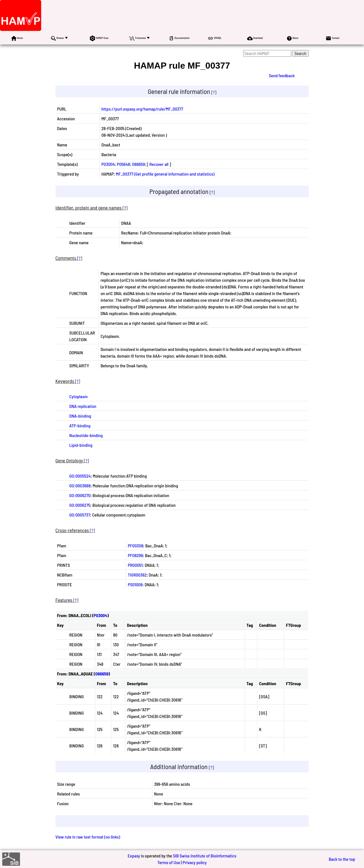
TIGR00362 (137, 575)
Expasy (134, 856)
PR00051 (135, 565)
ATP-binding (80, 426)
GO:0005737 (80, 515)
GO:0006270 (80, 495)
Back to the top (342, 859)
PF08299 (135, 555)
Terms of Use (169, 862)
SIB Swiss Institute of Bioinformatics (205, 856)
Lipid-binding (81, 445)
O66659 (139, 164)
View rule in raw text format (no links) (88, 837)
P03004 (108, 164)
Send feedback (282, 75)
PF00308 (135, 546)
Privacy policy (195, 862)
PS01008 (135, 584)
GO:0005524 (80, 476)
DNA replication (83, 406)
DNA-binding (80, 416)
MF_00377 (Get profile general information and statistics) (165, 174)
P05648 (123, 164)
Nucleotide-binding (86, 435)
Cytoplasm (79, 396)
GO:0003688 (80, 486)
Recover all (159, 164)
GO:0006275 (80, 505)
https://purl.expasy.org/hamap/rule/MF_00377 (142, 109)
